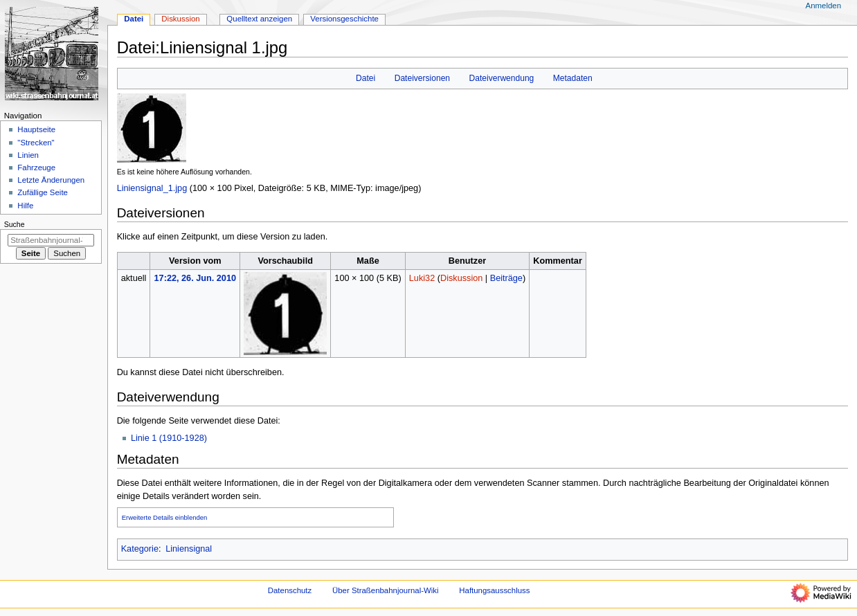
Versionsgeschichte (344, 19)
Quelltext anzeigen (259, 19)
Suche (15, 224)
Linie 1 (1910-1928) (169, 438)
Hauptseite (36, 129)
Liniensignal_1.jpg (152, 188)
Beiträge (506, 278)
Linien (28, 155)
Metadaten (573, 78)
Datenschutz (290, 590)
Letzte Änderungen (51, 180)
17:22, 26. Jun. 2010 (196, 278)
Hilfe (25, 206)
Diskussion (461, 278)
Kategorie (140, 549)
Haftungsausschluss (494, 590)
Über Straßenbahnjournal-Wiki (386, 590)
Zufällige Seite (43, 192)
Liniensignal (189, 549)
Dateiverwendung (502, 78)
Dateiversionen (422, 78)
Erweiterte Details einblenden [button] (165, 517)
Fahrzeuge (36, 167)
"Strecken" (36, 143)
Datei (366, 78)
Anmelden (824, 6)
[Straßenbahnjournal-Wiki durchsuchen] (51, 240)
